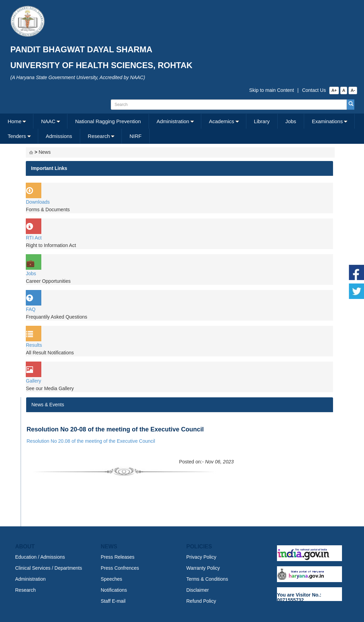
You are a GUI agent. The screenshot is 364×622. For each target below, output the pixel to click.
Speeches (111, 579)
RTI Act (34, 238)
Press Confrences (120, 568)
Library (262, 121)
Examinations (327, 121)
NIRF (136, 136)
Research (99, 136)
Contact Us (314, 90)
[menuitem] (17, 121)
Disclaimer (198, 590)
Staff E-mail (113, 601)
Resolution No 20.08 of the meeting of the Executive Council (91, 441)
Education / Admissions (40, 557)
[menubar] (181, 129)
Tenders (17, 136)
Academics (221, 121)
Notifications (114, 590)
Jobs (291, 121)
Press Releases (118, 557)
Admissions (59, 136)
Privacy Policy (201, 557)
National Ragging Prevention (108, 121)
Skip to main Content (271, 90)
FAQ (31, 309)
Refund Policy (201, 601)
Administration (173, 121)
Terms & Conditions (207, 579)
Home (14, 121)
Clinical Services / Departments (49, 568)
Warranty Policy (203, 568)
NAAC (49, 121)
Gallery (33, 381)
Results (34, 345)
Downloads (38, 202)
